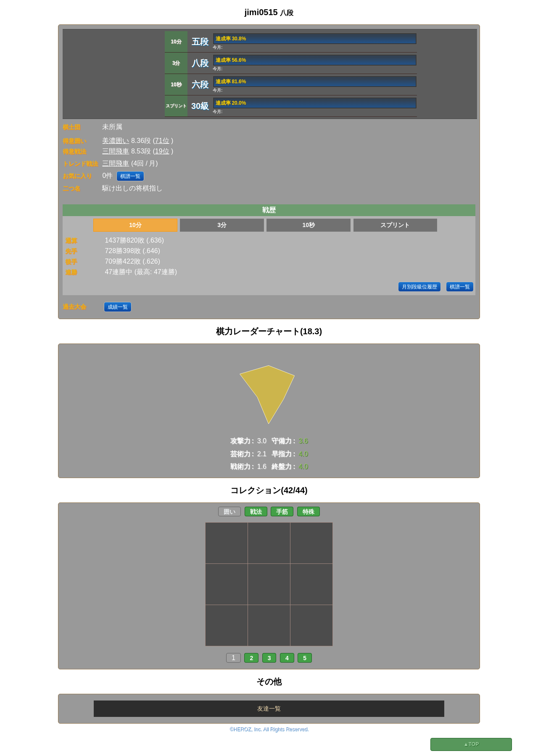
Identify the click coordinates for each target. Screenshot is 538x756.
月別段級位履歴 (419, 287)
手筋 (282, 512)
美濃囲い (116, 141)
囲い (229, 512)
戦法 (256, 512)
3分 (222, 225)
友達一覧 (269, 708)
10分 (135, 225)
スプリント (395, 225)
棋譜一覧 (130, 176)
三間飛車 (116, 151)
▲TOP (471, 744)
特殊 (309, 512)
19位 (162, 151)
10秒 (309, 225)
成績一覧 (118, 307)
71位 (162, 141)
